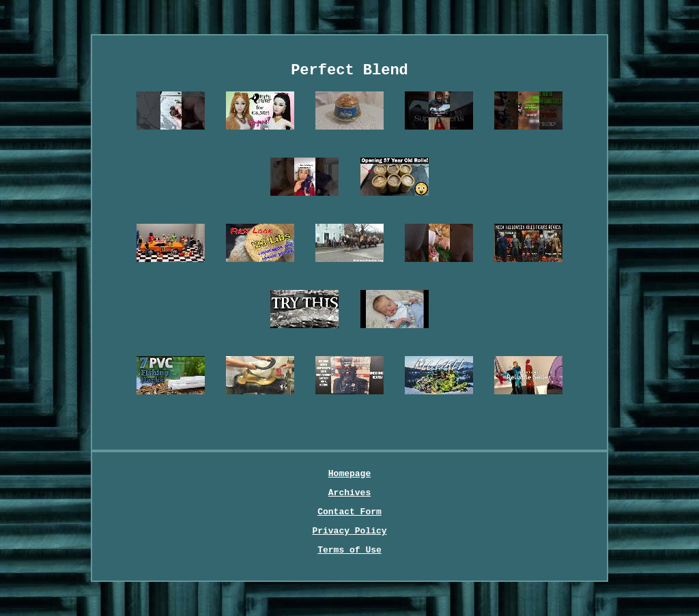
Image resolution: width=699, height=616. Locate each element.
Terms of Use (349, 550)
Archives (349, 493)
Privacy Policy (349, 531)
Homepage (349, 474)
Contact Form (349, 512)
